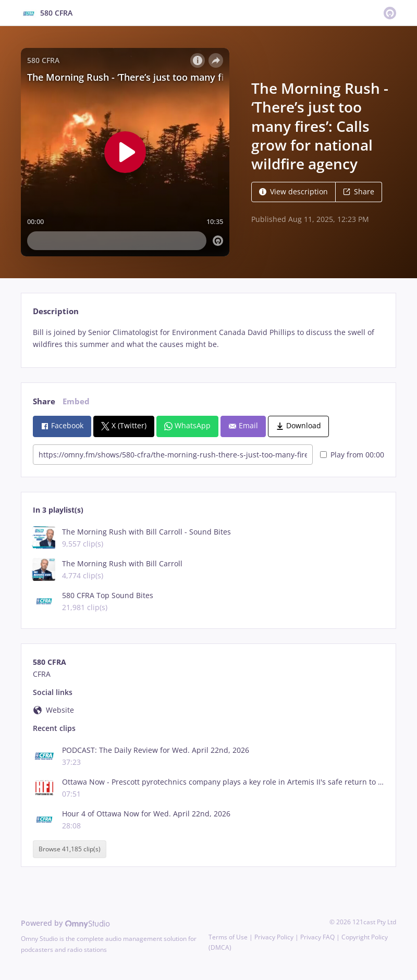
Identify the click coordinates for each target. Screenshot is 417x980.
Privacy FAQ (317, 937)
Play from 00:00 (352, 455)
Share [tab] (44, 401)
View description (293, 191)
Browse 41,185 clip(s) (70, 849)
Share (359, 191)
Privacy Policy (274, 937)
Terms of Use (228, 937)
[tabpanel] (208, 339)
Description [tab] (56, 311)
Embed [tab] (76, 401)
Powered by (65, 923)
